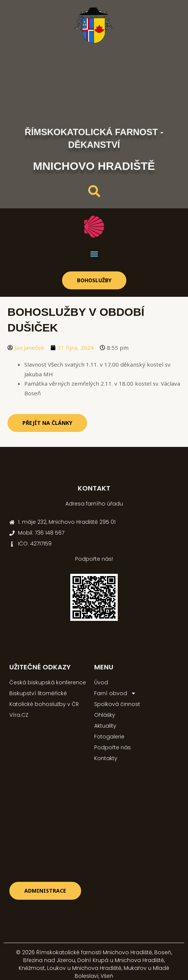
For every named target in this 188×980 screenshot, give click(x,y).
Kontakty (106, 758)
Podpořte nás (113, 747)
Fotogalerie (109, 737)
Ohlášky (105, 715)
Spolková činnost (117, 704)
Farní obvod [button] (115, 693)
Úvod (101, 682)
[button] (94, 254)
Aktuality (105, 726)
